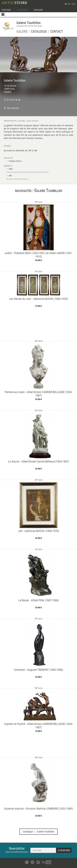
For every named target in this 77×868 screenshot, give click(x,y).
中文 (74, 4)
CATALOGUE (6, 10)
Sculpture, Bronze (15, 161)
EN (69, 4)
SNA (10, 176)
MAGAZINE (38, 10)
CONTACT (57, 32)
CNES (11, 169)
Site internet (13, 108)
